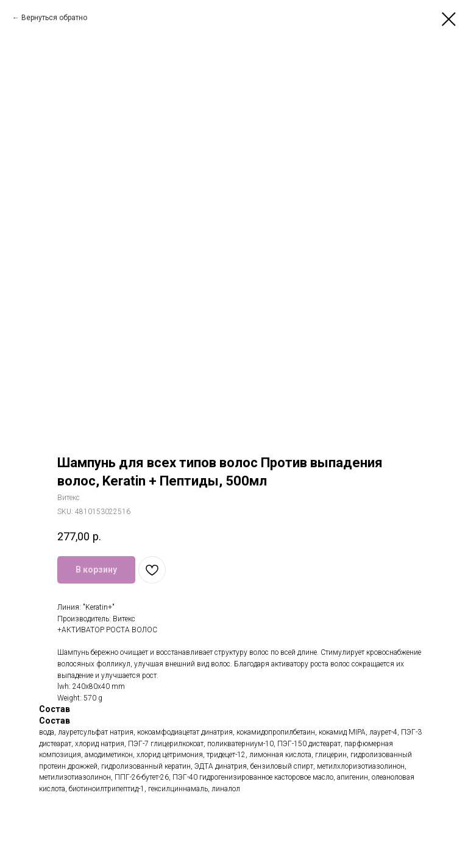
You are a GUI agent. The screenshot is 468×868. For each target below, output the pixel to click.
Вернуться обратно (54, 18)
